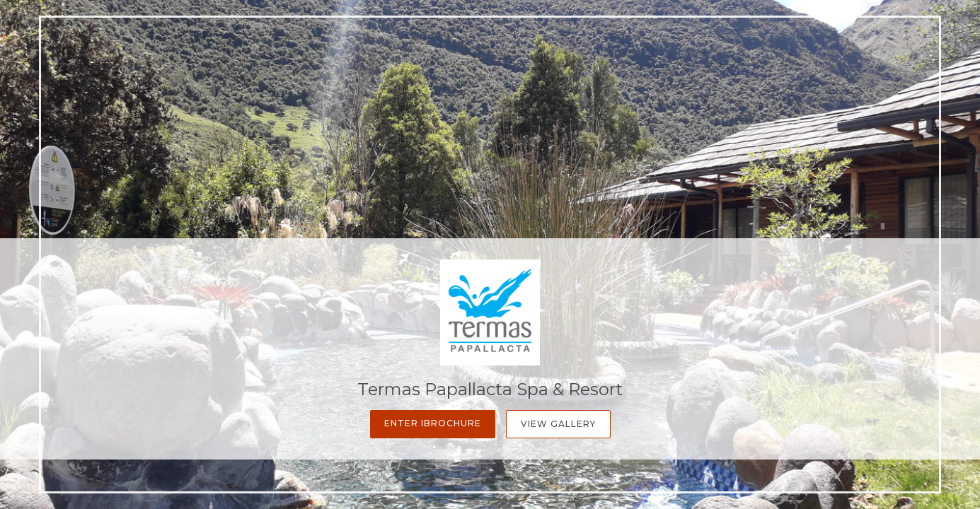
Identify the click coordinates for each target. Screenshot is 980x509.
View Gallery (558, 424)
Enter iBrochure (433, 423)
